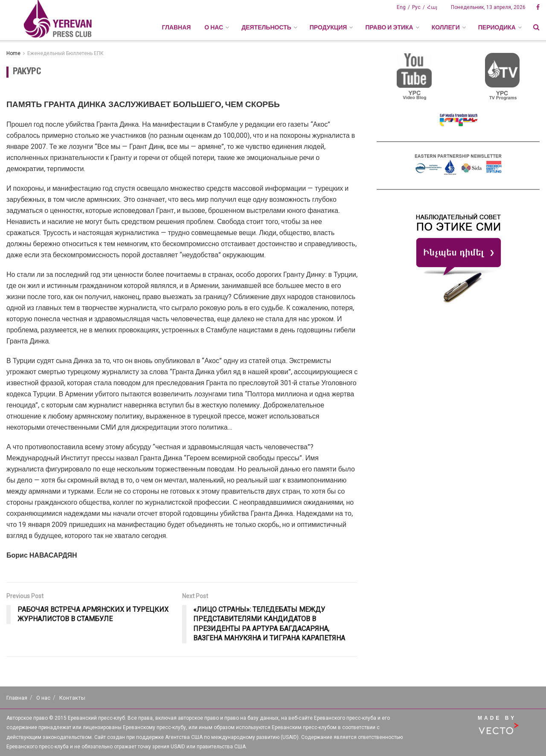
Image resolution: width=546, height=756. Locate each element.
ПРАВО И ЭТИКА (389, 27)
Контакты (72, 698)
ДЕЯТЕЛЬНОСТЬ (266, 27)
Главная (176, 27)
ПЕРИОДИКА (497, 27)
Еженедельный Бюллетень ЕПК (65, 53)
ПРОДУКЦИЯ (328, 27)
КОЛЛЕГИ (446, 27)
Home (13, 53)
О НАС (214, 27)
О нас (43, 698)
